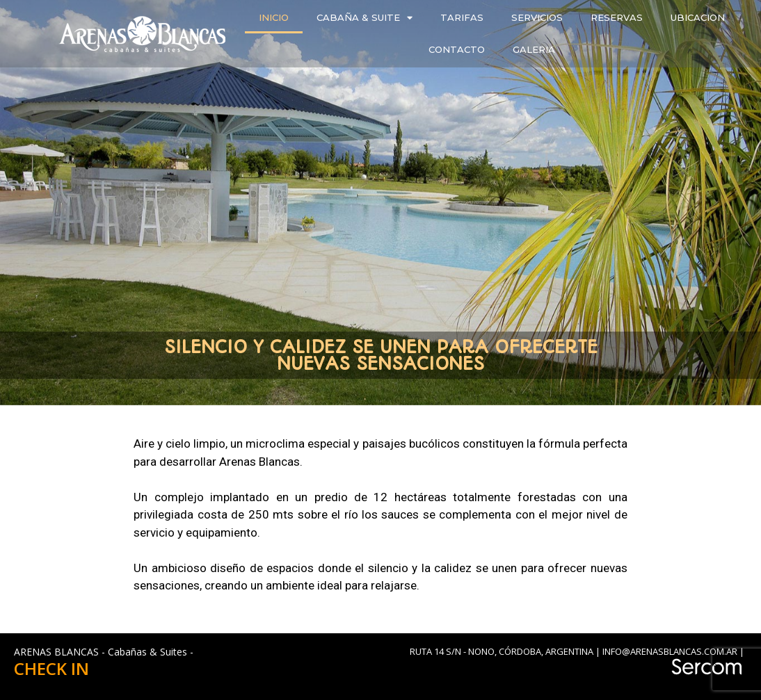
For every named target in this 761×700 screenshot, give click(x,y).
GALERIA (534, 49)
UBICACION (698, 17)
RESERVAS (617, 17)
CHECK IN (51, 668)
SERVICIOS (537, 17)
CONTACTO (457, 49)
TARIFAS (462, 17)
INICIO (274, 17)
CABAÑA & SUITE (365, 18)
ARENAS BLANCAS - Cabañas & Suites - (104, 652)
